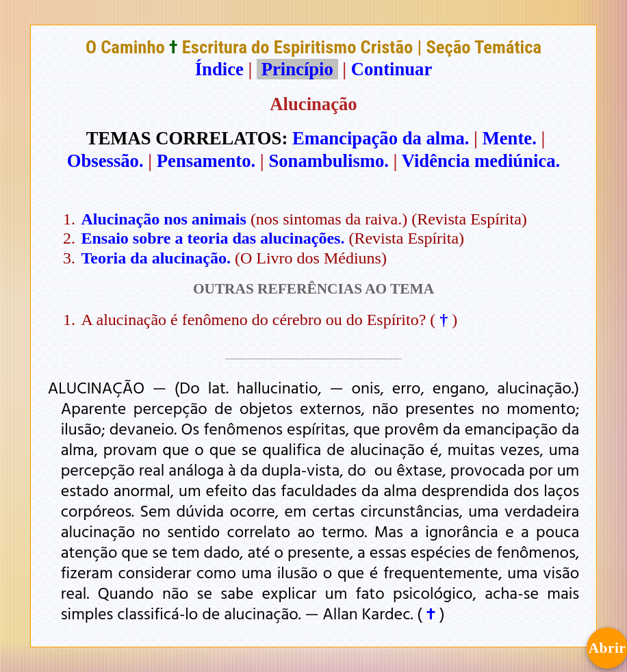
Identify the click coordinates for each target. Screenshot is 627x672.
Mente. (510, 138)
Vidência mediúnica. (481, 161)
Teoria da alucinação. (156, 258)
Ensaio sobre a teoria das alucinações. (213, 238)
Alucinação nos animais (164, 219)
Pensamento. (206, 161)
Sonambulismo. (329, 161)
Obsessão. (105, 161)
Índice (219, 69)
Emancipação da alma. (381, 138)
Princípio (297, 69)
